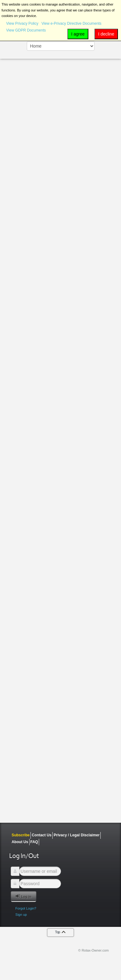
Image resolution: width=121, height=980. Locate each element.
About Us (20, 842)
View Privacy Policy (22, 23)
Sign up (21, 915)
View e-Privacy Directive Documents (72, 23)
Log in (24, 896)
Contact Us (42, 835)
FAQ (34, 842)
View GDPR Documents (26, 30)
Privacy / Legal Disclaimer (77, 835)
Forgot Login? (26, 908)
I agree (78, 34)
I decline (106, 34)
